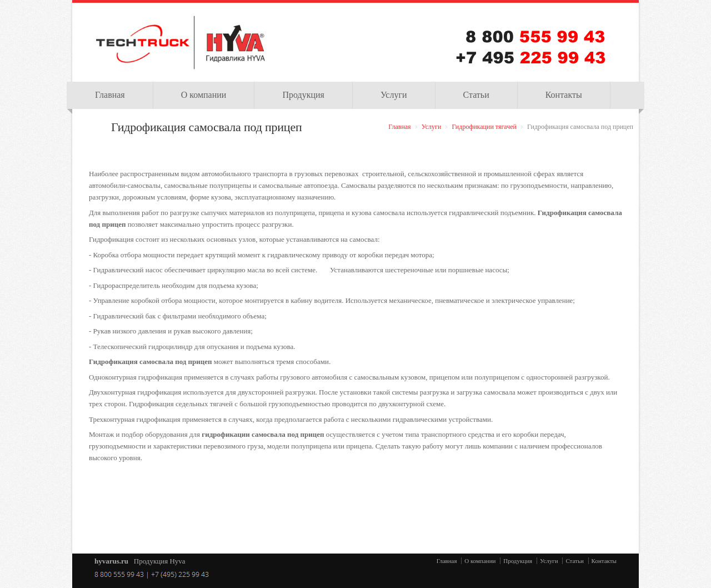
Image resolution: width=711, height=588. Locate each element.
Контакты (564, 95)
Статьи (476, 95)
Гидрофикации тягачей (484, 127)
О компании (204, 95)
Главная (110, 95)
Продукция (303, 95)
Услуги (394, 95)
